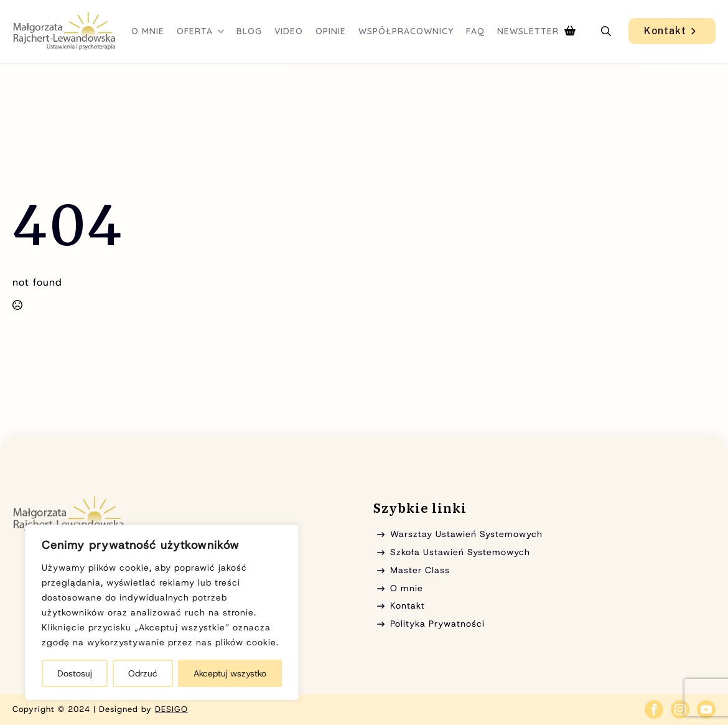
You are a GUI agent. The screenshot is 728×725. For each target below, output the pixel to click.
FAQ (475, 31)
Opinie (331, 31)
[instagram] (680, 709)
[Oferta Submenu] (222, 31)
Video (289, 31)
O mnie (148, 31)
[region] (162, 612)
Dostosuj (75, 673)
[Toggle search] (606, 31)
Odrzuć (143, 673)
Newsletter (528, 31)
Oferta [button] (195, 31)
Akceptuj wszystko (230, 673)
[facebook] (654, 709)
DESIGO (171, 709)
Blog (249, 31)
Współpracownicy (406, 31)
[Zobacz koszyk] (570, 31)
